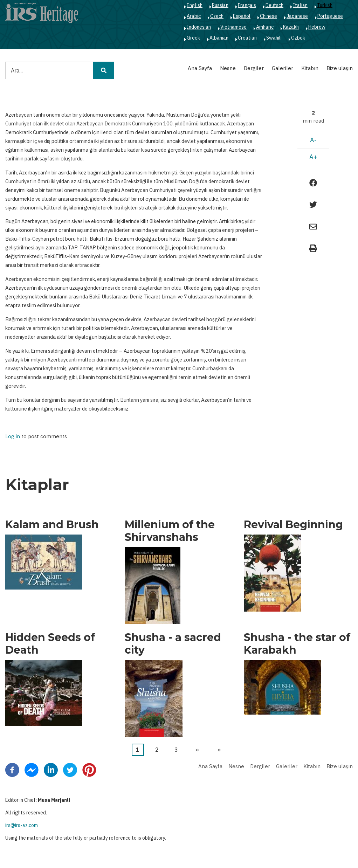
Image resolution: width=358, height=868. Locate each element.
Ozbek (298, 38)
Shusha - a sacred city (173, 644)
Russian (220, 5)
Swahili (274, 38)
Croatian (247, 38)
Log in (13, 437)
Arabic (194, 16)
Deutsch (274, 5)
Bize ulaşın (340, 68)
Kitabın (310, 68)
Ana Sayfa (200, 68)
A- (313, 140)
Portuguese (330, 16)
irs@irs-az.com (22, 825)
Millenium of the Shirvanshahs (170, 531)
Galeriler (283, 68)
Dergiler (254, 68)
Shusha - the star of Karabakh (297, 644)
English (195, 5)
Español (242, 16)
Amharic (265, 27)
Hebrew (317, 27)
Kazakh (291, 27)
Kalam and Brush (52, 525)
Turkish (325, 5)
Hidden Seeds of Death (50, 644)
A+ (313, 157)
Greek (193, 38)
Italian (300, 5)
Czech (217, 16)
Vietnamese (233, 27)
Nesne (228, 68)
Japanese (297, 16)
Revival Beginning (293, 525)
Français (247, 5)
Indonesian (199, 27)
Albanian (219, 38)
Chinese (268, 16)
